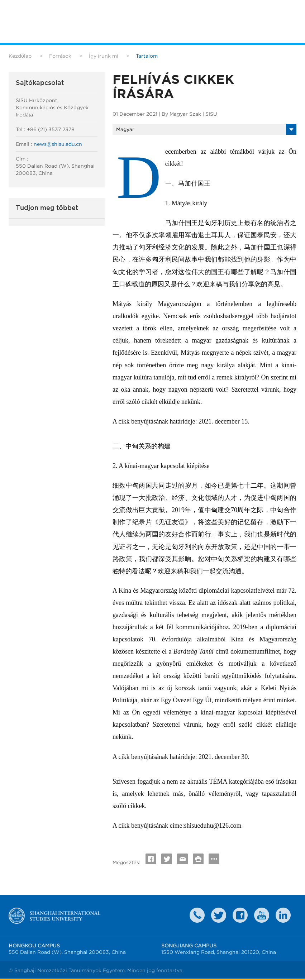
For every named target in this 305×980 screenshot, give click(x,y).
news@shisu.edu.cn (58, 144)
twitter (219, 915)
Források (60, 56)
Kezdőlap (20, 56)
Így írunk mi (104, 56)
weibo (262, 915)
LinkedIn (283, 915)
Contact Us (197, 915)
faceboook (240, 915)
